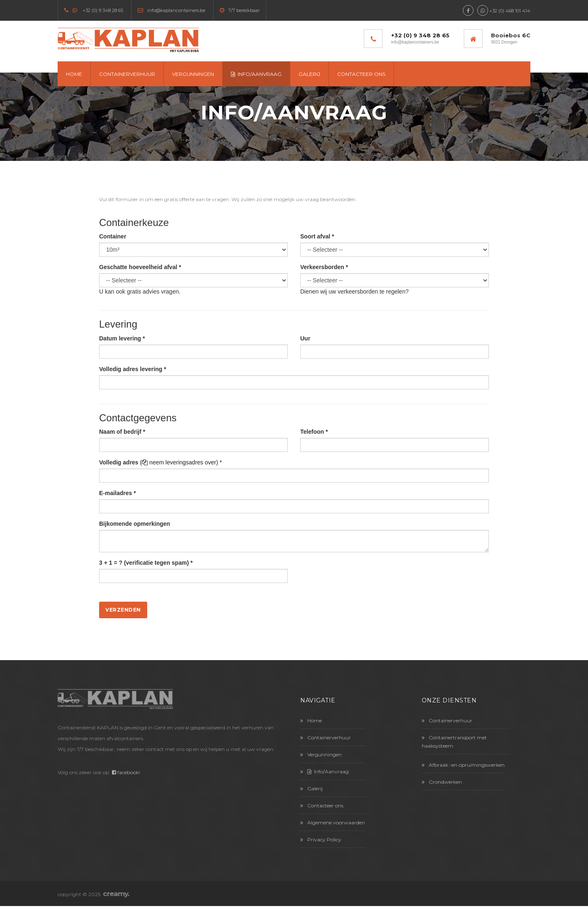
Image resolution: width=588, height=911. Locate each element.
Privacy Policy (321, 839)
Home (74, 74)
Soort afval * (317, 236)
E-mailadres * (118, 493)
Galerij (309, 74)
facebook (125, 772)
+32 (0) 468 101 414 (510, 11)
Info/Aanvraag (256, 74)
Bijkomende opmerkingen (135, 524)
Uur (305, 338)
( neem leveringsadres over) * (181, 462)
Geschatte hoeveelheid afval (140, 267)
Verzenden (123, 610)
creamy (116, 894)
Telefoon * (314, 432)
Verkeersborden (324, 267)
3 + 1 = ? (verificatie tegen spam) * (146, 563)
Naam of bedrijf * (122, 432)
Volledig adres (119, 462)
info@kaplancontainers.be (176, 10)
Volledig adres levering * (133, 369)
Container (113, 236)
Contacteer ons (361, 74)
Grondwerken (442, 782)
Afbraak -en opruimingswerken (463, 765)
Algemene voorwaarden (333, 822)
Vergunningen (193, 74)
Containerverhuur (127, 74)
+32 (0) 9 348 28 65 (103, 10)
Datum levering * (122, 338)
